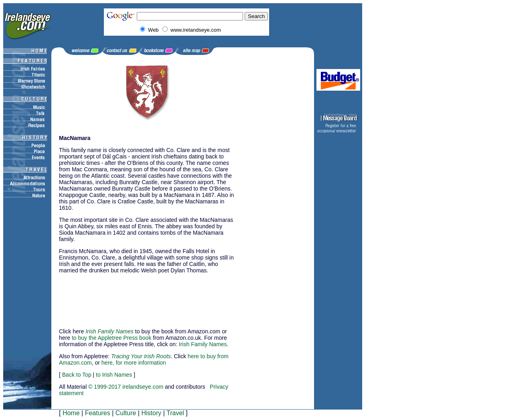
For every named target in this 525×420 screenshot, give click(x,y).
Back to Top (77, 375)
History (151, 413)
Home (71, 413)
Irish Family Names (203, 344)
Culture (126, 413)
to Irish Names (114, 375)
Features (98, 413)
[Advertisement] (99, 297)
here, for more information (134, 363)
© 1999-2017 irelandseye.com (126, 387)
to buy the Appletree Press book (111, 338)
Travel (175, 413)
